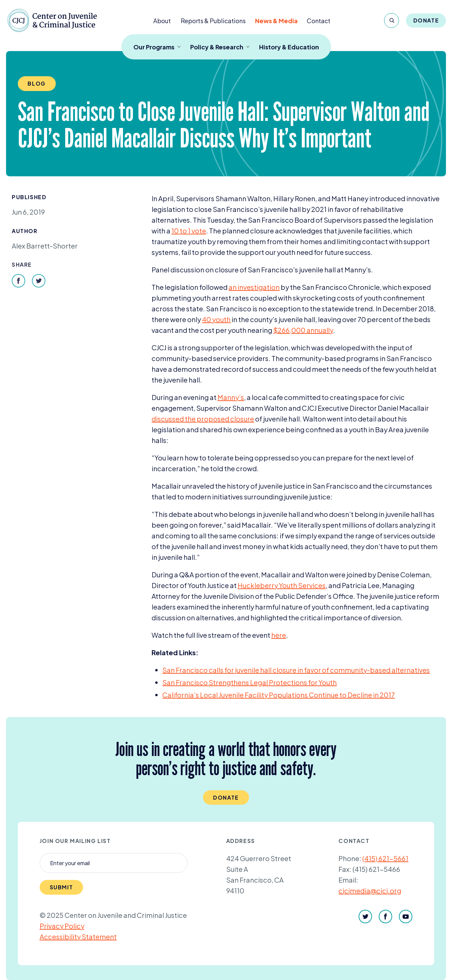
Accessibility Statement (78, 937)
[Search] (392, 20)
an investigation (254, 287)
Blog (36, 83)
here (279, 635)
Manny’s (231, 397)
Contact (319, 21)
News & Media (276, 21)
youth (216, 319)
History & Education (289, 47)
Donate (426, 20)
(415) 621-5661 (385, 858)
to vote (189, 231)
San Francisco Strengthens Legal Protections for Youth (250, 682)
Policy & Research (220, 47)
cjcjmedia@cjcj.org (370, 890)
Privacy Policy (62, 926)
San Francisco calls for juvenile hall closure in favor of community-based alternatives (296, 670)
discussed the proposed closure (203, 419)
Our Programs (157, 47)
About (162, 21)
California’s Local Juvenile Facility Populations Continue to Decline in (279, 695)
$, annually (303, 330)
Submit (61, 887)
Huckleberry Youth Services (282, 585)
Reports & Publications (213, 21)
